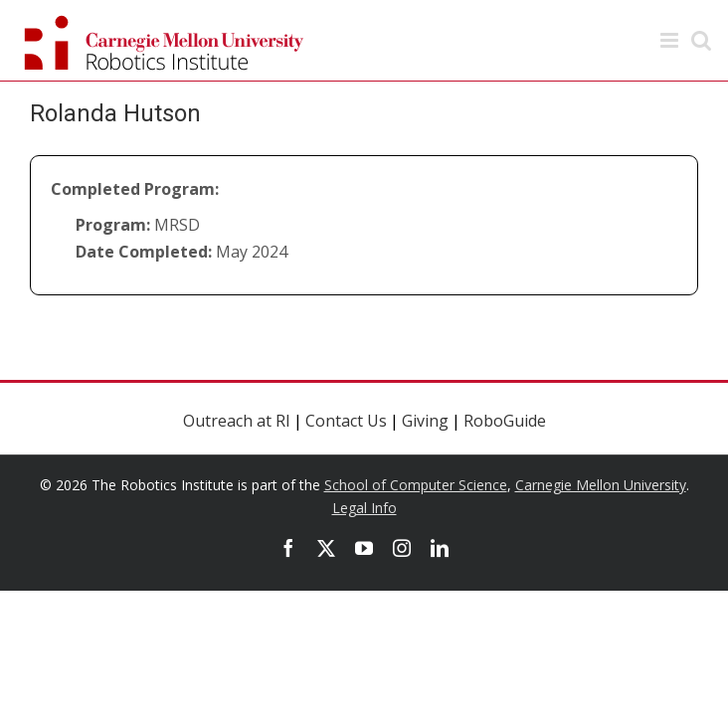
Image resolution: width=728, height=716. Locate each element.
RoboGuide (505, 421)
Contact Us (346, 421)
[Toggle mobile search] (701, 40)
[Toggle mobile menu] (671, 40)
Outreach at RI (237, 421)
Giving (425, 421)
